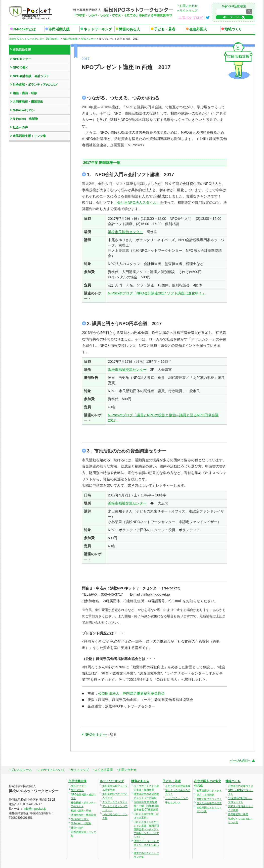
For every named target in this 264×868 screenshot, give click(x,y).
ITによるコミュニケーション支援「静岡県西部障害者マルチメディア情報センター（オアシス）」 (146, 829)
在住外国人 (198, 29)
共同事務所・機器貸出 (28, 102)
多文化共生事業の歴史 (209, 803)
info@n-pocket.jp (35, 809)
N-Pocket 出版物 (25, 119)
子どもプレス (173, 803)
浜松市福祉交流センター (127, 370)
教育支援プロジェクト (209, 790)
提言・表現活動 (205, 795)
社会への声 (20, 127)
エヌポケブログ (191, 18)
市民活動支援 (59, 29)
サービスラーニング (177, 798)
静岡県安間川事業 (238, 814)
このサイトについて (51, 770)
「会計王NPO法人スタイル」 (137, 202)
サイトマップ (189, 11)
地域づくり (233, 29)
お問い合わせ (189, 6)
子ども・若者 (165, 29)
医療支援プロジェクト (209, 799)
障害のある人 (129, 29)
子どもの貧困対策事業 (178, 786)
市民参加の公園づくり (241, 786)
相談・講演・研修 (25, 93)
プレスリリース (21, 770)
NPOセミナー (95, 734)
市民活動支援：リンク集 (29, 136)
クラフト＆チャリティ (115, 802)
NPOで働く (21, 68)
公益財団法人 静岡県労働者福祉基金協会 (131, 693)
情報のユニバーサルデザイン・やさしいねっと (146, 845)
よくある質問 (104, 770)
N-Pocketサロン (24, 110)
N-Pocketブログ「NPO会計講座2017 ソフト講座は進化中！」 (157, 293)
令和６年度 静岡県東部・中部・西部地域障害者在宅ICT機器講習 (146, 806)
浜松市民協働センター (125, 232)
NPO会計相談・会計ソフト (31, 76)
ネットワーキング (98, 29)
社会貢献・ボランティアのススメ (35, 85)
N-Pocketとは (25, 29)
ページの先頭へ (241, 760)
